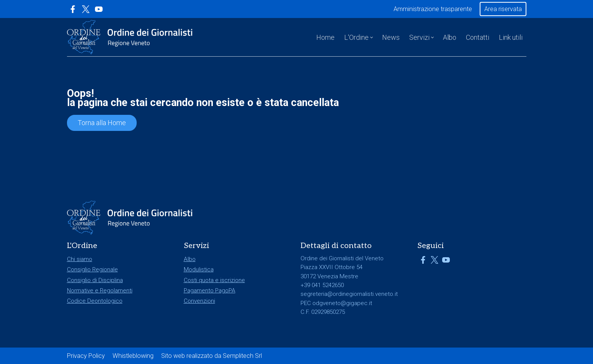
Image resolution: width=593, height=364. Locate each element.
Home (325, 37)
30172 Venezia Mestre (329, 276)
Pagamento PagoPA (210, 291)
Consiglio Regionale (92, 269)
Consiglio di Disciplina (95, 280)
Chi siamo (80, 259)
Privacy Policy (86, 356)
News (391, 37)
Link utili (511, 37)
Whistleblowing (133, 356)
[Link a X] (86, 9)
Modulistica (199, 269)
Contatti (478, 37)
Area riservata (503, 9)
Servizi (419, 37)
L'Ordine (356, 37)
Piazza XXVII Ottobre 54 (332, 267)
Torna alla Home (102, 123)
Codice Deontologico (95, 301)
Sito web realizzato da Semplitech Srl (212, 356)
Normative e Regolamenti (100, 291)
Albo (450, 37)
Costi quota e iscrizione (214, 280)
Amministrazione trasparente (433, 9)
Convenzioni (199, 301)
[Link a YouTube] (99, 9)
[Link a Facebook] (73, 9)
